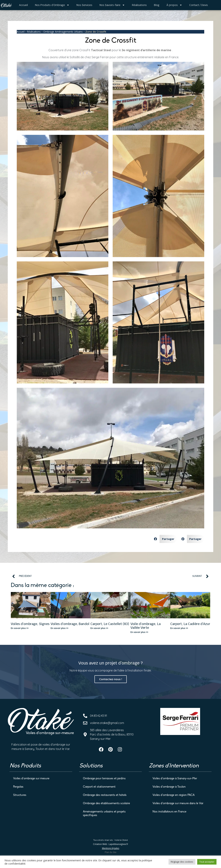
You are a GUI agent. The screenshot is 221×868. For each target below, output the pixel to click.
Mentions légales (111, 848)
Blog (157, 5)
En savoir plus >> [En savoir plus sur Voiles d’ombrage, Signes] (20, 628)
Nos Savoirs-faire (112, 5)
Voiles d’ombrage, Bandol (70, 624)
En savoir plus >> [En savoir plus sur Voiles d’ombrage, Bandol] (59, 628)
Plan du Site (111, 852)
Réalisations (139, 5)
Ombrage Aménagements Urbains (63, 32)
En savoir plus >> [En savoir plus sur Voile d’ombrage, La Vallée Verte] (139, 632)
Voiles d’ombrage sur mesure (31, 778)
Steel (107, 50)
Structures (20, 795)
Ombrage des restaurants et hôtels (105, 795)
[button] (164, 539)
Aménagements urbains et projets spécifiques (104, 813)
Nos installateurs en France (169, 811)
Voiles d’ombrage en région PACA (174, 795)
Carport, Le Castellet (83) (110, 624)
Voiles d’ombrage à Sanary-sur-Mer (175, 778)
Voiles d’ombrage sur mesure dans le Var (178, 803)
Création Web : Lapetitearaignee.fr (111, 844)
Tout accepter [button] (207, 862)
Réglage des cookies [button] (182, 862)
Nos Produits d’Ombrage (52, 5)
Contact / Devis (199, 5)
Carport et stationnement (99, 787)
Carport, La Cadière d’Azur (190, 624)
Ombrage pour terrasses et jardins (104, 778)
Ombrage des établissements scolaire (106, 803)
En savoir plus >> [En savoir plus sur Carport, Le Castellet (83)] (99, 628)
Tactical (97, 50)
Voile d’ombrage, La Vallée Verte (146, 626)
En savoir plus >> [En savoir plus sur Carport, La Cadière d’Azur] (179, 628)
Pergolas (18, 787)
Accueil (23, 5)
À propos (174, 5)
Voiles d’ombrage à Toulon (169, 787)
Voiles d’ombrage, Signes (30, 624)
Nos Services (84, 5)
